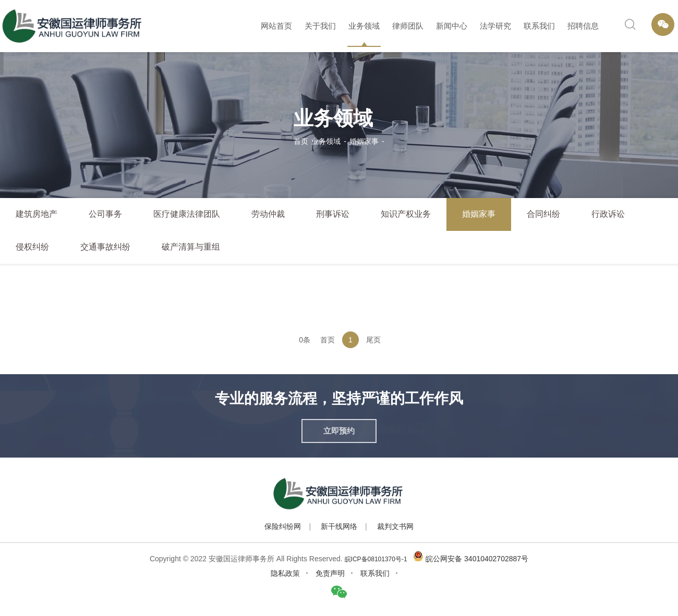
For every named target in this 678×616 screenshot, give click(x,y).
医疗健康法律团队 (187, 214)
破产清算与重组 (191, 247)
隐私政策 (285, 573)
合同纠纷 (543, 214)
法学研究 (495, 26)
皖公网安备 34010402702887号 (477, 559)
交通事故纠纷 (105, 247)
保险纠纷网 (283, 526)
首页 (301, 141)
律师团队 (408, 26)
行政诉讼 (608, 214)
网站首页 (276, 26)
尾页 (373, 340)
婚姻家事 (364, 141)
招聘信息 (583, 26)
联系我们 (539, 26)
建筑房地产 (37, 214)
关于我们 (320, 26)
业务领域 (364, 26)
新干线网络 (339, 526)
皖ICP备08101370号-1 (376, 559)
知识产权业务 (406, 214)
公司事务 (105, 214)
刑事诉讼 (333, 214)
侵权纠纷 (32, 247)
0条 (305, 340)
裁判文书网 (395, 526)
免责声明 (330, 573)
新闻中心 (452, 26)
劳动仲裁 (268, 214)
